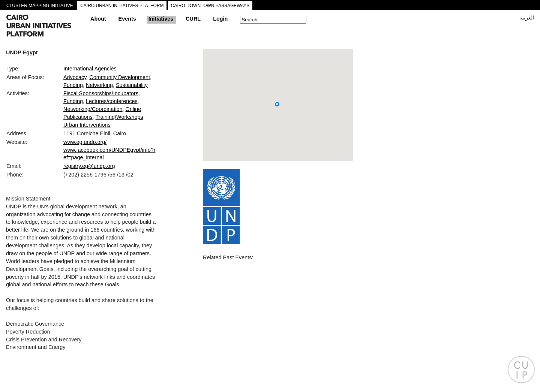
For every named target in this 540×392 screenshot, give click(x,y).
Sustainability (132, 85)
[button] (277, 104)
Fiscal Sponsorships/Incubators (101, 93)
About (98, 19)
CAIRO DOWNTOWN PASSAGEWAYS (210, 6)
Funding (73, 85)
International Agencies (90, 69)
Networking (99, 85)
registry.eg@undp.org (89, 166)
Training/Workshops (119, 117)
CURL (193, 19)
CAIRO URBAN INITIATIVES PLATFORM (122, 6)
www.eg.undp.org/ (85, 142)
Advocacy (75, 77)
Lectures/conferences (112, 101)
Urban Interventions (87, 125)
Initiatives (161, 19)
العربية (527, 18)
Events (127, 19)
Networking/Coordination (93, 109)
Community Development (120, 77)
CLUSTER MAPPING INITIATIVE (40, 6)
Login (220, 19)
